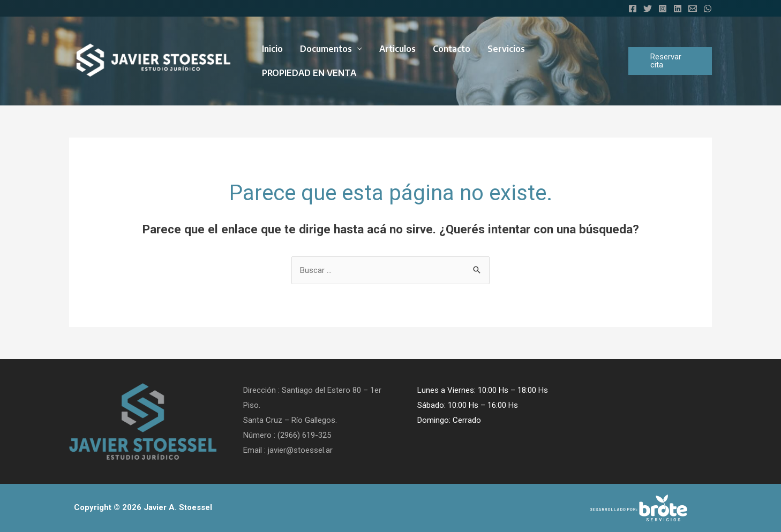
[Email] (693, 9)
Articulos (397, 49)
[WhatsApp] (708, 9)
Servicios (506, 49)
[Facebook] (633, 9)
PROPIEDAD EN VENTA (309, 73)
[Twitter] (648, 9)
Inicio (272, 49)
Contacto (452, 49)
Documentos (326, 49)
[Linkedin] (678, 9)
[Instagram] (663, 9)
